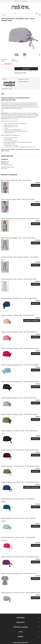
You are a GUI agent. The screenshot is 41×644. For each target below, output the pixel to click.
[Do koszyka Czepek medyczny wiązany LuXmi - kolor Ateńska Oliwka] (35, 420)
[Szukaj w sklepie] (20, 15)
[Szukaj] (40, 15)
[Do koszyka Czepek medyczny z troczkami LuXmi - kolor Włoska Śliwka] (35, 562)
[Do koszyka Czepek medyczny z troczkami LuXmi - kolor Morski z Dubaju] (35, 507)
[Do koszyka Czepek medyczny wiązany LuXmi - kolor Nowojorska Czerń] (35, 387)
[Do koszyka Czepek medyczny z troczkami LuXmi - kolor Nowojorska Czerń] (35, 439)
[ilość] (3, 69)
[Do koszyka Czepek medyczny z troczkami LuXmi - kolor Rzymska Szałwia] (35, 526)
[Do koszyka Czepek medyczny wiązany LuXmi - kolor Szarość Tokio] (35, 403)
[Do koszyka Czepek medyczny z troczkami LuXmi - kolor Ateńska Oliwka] (35, 471)
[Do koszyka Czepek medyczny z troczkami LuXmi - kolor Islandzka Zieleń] (35, 598)
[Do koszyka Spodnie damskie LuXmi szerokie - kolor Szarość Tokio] (35, 284)
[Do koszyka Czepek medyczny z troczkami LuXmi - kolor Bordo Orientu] (35, 455)
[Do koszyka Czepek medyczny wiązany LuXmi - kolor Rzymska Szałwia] (35, 370)
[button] (23, 79)
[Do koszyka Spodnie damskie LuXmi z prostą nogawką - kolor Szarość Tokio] (35, 265)
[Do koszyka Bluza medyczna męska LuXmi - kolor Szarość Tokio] (35, 205)
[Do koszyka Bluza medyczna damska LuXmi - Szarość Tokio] (35, 185)
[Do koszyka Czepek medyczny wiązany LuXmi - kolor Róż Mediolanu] (35, 337)
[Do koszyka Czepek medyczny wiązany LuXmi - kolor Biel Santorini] (35, 579)
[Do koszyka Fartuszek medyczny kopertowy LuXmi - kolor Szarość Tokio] (35, 224)
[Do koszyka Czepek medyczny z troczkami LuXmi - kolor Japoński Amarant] (35, 545)
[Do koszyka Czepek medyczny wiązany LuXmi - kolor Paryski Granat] (35, 303)
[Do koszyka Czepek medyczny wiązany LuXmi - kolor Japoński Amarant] (35, 354)
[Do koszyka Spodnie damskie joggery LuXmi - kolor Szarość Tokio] (35, 243)
